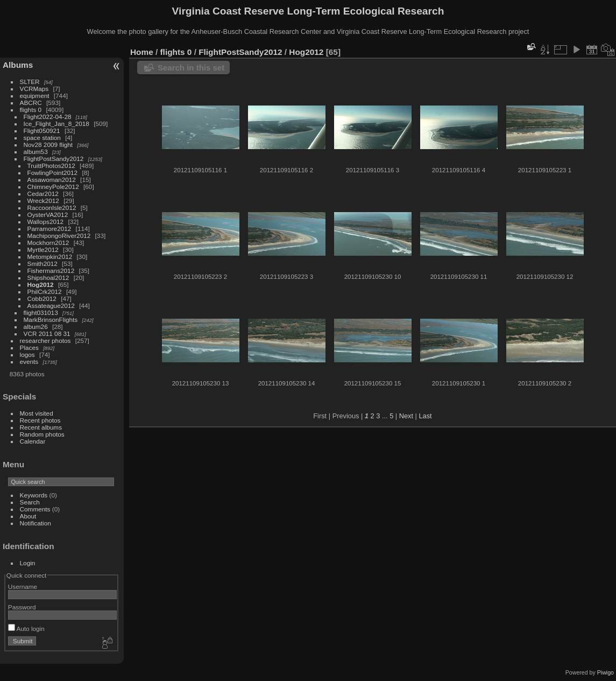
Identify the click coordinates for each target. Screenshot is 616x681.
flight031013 (41, 313)
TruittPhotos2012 (51, 166)
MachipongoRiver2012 (59, 236)
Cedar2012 (43, 194)
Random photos (42, 434)
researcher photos (45, 340)
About (28, 516)
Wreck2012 (43, 201)
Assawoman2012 (52, 180)
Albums (18, 65)
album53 (36, 152)
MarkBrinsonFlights (51, 320)
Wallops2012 (46, 222)
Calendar (33, 441)
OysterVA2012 (48, 215)
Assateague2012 (51, 306)
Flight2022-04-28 (48, 117)
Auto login (26, 629)
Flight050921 (42, 131)
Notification (36, 523)
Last (425, 416)
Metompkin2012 (50, 257)
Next (406, 416)
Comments (35, 509)
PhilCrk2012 (45, 292)
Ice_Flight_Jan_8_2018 (56, 124)
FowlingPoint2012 (53, 173)
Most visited (37, 413)
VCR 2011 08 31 (47, 334)
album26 (36, 327)
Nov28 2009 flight (48, 145)
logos (27, 354)
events (29, 361)
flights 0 (31, 110)
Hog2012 (41, 285)
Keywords (34, 495)
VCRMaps (34, 89)
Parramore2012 (49, 229)
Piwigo (606, 672)
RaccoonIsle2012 (52, 208)
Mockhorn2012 (48, 243)
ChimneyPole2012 (53, 187)
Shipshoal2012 (48, 278)
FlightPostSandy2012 (54, 159)
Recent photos (40, 420)
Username (23, 587)
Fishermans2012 (51, 271)
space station (42, 138)
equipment (35, 96)
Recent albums (41, 427)
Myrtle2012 (43, 250)
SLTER (30, 82)
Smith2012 (43, 264)
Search (30, 502)
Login (28, 563)
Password (22, 607)
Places (29, 347)
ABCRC (31, 103)
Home (142, 52)
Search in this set (191, 68)
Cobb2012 (42, 299)
